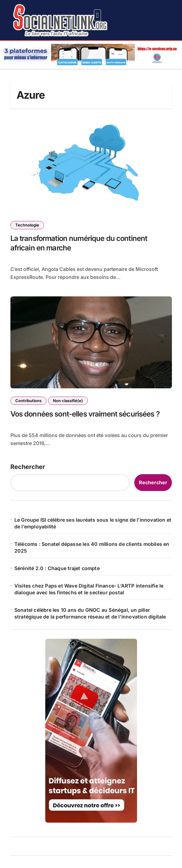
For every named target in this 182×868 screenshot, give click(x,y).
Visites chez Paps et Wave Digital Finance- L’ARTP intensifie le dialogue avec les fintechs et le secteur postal (89, 589)
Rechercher (28, 467)
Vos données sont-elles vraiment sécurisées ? (85, 414)
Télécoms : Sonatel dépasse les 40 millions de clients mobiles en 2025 (92, 547)
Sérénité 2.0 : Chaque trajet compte (57, 568)
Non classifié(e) (68, 401)
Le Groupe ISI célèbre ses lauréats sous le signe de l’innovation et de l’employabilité (93, 523)
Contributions (28, 401)
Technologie (27, 225)
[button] (97, 15)
